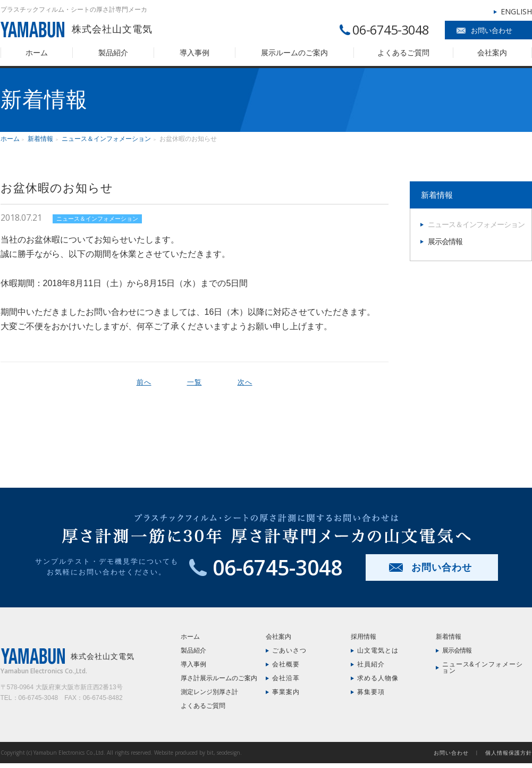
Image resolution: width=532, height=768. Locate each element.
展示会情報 (445, 241)
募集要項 (371, 692)
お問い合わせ (492, 31)
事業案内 (286, 692)
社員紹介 (371, 664)
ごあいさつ (289, 650)
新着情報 (40, 139)
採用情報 (364, 637)
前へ (144, 382)
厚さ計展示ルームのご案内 (219, 678)
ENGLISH (516, 11)
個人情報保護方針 (509, 753)
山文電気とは (378, 650)
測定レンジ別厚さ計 (209, 692)
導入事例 (195, 53)
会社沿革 (286, 678)
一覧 (195, 382)
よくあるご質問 (403, 53)
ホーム (37, 53)
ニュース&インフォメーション (483, 667)
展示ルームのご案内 (294, 53)
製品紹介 (113, 53)
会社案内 (492, 53)
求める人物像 (378, 678)
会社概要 (286, 664)
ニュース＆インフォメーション (106, 139)
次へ (245, 382)
